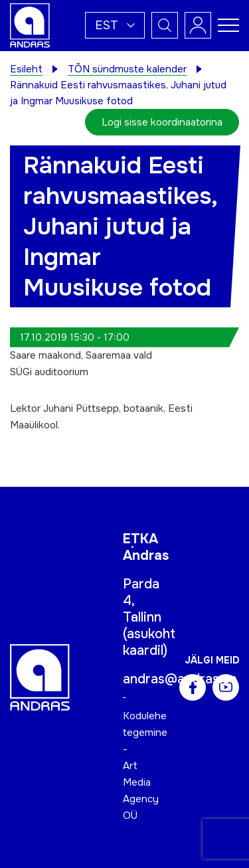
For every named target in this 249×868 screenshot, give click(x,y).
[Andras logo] (30, 25)
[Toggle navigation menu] (228, 25)
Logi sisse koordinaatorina (162, 122)
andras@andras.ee (180, 679)
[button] (115, 25)
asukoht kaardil (149, 642)
